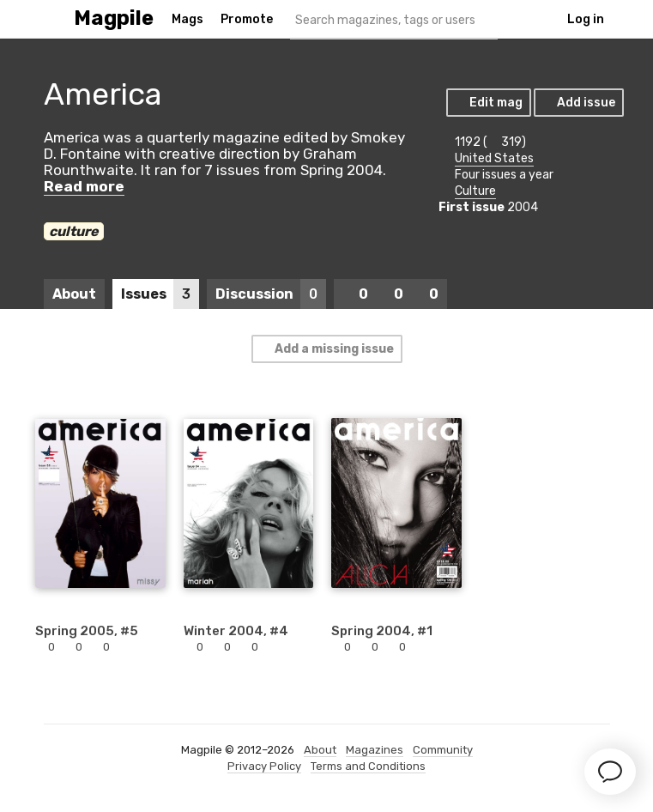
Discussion (271, 294)
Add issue (578, 103)
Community (443, 750)
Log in (586, 19)
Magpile (114, 18)
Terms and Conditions (368, 766)
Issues (160, 294)
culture (74, 231)
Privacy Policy (264, 766)
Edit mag (488, 103)
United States (494, 158)
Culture (475, 191)
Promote (247, 19)
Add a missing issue (326, 349)
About (74, 294)
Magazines (375, 750)
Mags (187, 19)
